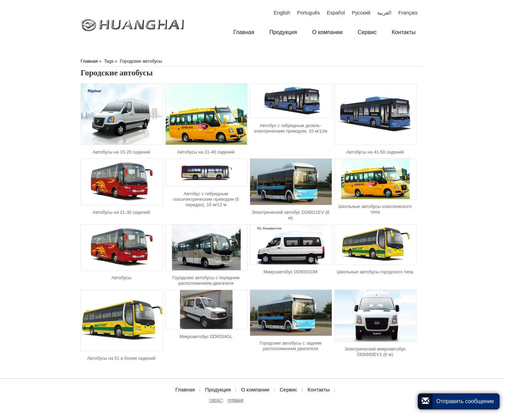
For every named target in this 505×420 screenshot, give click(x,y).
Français (408, 13)
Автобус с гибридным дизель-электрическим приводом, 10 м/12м (290, 128)
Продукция (218, 390)
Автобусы (121, 278)
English (282, 13)
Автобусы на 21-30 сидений (121, 212)
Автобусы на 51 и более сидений (121, 358)
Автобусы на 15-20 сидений (121, 152)
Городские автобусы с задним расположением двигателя (291, 346)
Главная (89, 61)
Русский (361, 13)
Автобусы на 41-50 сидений (375, 152)
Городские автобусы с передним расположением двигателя (206, 280)
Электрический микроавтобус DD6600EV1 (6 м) (375, 352)
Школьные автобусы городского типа (375, 272)
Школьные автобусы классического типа (375, 209)
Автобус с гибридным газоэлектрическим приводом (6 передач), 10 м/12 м (206, 199)
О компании (255, 390)
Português (308, 13)
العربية (384, 13)
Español (336, 13)
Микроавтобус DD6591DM (291, 272)
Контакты (319, 390)
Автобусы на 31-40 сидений (206, 152)
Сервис (288, 390)
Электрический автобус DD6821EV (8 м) (291, 215)
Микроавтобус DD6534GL (206, 337)
